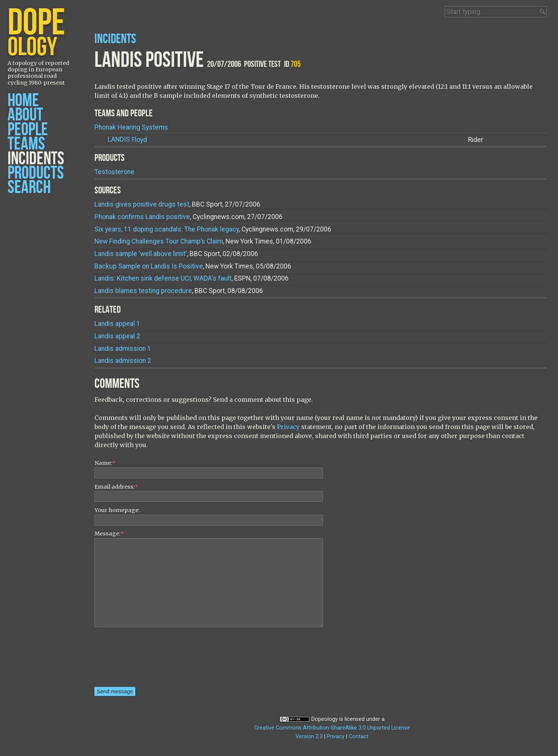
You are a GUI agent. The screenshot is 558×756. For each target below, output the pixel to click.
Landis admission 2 (123, 361)
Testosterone (114, 172)
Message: (109, 534)
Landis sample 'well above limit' (141, 254)
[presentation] (125, 660)
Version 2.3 (309, 737)
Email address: (116, 487)
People (28, 130)
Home (23, 101)
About (25, 115)
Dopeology (325, 719)
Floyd (127, 140)
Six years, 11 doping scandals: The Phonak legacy (167, 229)
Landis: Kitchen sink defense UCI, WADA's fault (163, 278)
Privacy (288, 427)
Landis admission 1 (123, 349)
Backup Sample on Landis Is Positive (149, 266)
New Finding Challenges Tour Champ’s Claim (159, 241)
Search (29, 187)
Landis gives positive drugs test (142, 204)
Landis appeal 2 (117, 336)
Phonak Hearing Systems (131, 127)
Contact (359, 737)
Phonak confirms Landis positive (142, 217)
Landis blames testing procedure (143, 291)
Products (36, 173)
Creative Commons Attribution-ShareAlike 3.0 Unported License (332, 728)
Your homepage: (117, 510)
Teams (26, 144)
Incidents (36, 159)
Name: (105, 463)
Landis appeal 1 (117, 324)
